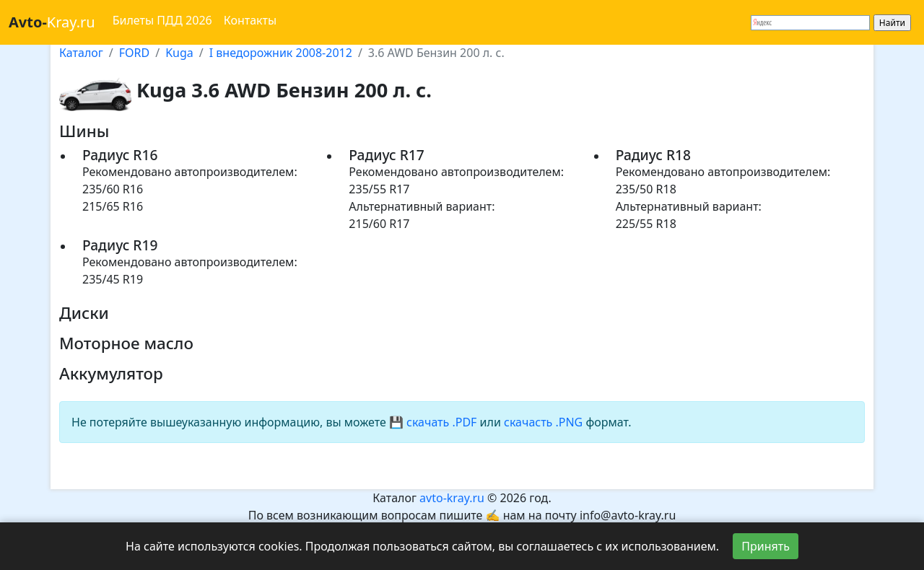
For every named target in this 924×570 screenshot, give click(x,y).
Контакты (250, 20)
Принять (766, 546)
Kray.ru (52, 22)
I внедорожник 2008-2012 (281, 53)
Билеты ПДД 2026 (162, 20)
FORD (134, 53)
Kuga (179, 53)
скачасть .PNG (543, 422)
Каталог (81, 53)
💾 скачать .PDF (433, 422)
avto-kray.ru (452, 498)
